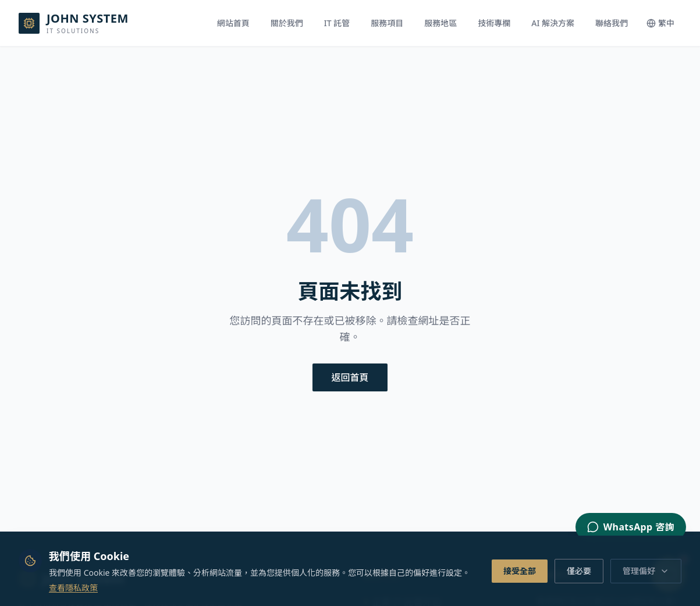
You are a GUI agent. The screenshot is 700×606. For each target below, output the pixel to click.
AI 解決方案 (553, 23)
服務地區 (440, 23)
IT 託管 (337, 23)
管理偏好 (646, 571)
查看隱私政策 (73, 588)
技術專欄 (494, 23)
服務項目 (387, 23)
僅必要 (579, 571)
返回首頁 (350, 377)
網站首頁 (233, 23)
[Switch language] (660, 23)
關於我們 (287, 23)
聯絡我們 (612, 23)
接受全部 (520, 571)
